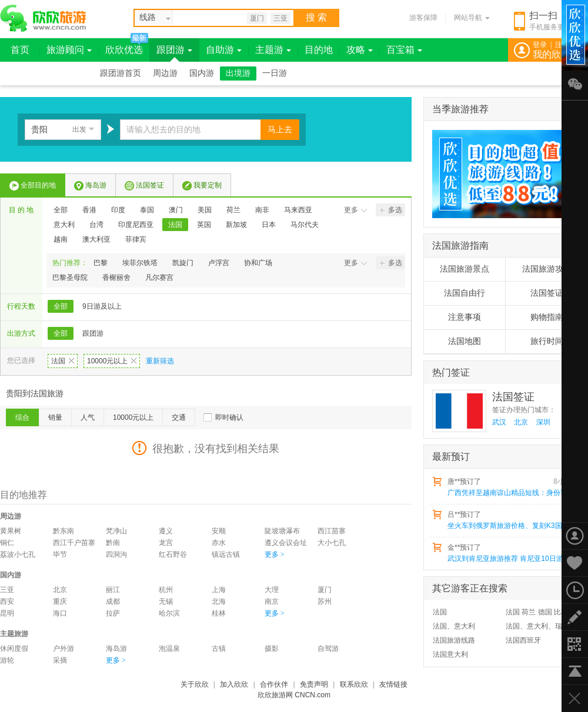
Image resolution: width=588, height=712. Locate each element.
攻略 (360, 50)
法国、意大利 (454, 626)
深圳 (543, 422)
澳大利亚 (96, 239)
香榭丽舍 (116, 278)
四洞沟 (116, 554)
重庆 (60, 601)
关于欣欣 (195, 684)
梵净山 (116, 531)
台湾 (96, 225)
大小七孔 (332, 543)
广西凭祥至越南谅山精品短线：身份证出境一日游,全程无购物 (512, 493)
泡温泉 (169, 649)
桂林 (219, 613)
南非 (262, 210)
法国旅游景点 (465, 269)
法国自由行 (465, 293)
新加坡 (236, 225)
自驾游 (328, 649)
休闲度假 (14, 649)
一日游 (275, 73)
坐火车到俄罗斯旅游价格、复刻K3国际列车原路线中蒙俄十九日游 (512, 526)
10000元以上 (112, 361)
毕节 (60, 554)
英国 (204, 225)
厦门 (257, 18)
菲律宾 (136, 239)
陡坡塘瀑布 (282, 531)
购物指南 (547, 317)
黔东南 (64, 531)
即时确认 (229, 417)
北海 (219, 601)
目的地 (319, 50)
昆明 (7, 613)
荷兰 (233, 210)
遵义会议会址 (286, 543)
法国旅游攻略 (547, 269)
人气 (88, 417)
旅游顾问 (69, 50)
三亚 (280, 18)
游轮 (7, 660)
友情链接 (393, 684)
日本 (269, 225)
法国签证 (144, 186)
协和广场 (258, 263)
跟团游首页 (121, 73)
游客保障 (423, 18)
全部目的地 (33, 186)
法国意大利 (450, 654)
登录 (540, 45)
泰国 (147, 210)
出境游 (238, 73)
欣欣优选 (124, 50)
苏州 (325, 601)
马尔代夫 (305, 225)
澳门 (176, 210)
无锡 (166, 601)
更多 (356, 210)
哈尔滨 (169, 613)
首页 (20, 50)
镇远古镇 (226, 554)
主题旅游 (14, 634)
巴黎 (101, 263)
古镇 (219, 649)
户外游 (64, 649)
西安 (7, 601)
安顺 (219, 531)
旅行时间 (547, 341)
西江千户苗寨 (74, 543)
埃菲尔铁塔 (140, 263)
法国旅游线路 (454, 640)
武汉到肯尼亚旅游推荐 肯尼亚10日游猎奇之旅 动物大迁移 (512, 559)
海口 (60, 613)
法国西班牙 (523, 640)
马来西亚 (298, 210)
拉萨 (113, 613)
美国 (205, 210)
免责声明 (314, 684)
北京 (60, 590)
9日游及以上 (102, 306)
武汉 (499, 422)
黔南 (113, 543)
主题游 (273, 50)
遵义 (166, 531)
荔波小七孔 (18, 554)
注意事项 (465, 317)
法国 (175, 225)
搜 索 (316, 17)
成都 (113, 601)
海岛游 (90, 186)
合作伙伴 (274, 684)
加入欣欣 (234, 684)
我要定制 (202, 186)
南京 (272, 601)
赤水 (219, 543)
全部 (61, 210)
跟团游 (174, 50)
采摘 (60, 660)
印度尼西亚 (136, 225)
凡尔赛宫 (159, 278)
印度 (118, 210)
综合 (22, 417)
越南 (61, 239)
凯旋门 (183, 263)
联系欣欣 (354, 684)
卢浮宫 (219, 263)
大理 (272, 590)
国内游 (202, 73)
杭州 (166, 590)
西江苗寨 (332, 531)
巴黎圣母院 (70, 278)
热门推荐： (70, 263)
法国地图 (465, 341)
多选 (391, 210)
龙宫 (166, 543)
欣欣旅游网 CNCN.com (294, 695)
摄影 (272, 649)
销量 (55, 417)
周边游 (165, 73)
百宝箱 (404, 50)
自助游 (224, 50)
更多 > (275, 554)
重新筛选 (160, 361)
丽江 (113, 590)
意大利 (64, 225)
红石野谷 (173, 554)
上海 (219, 590)
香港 (89, 210)
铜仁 (7, 543)
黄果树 (11, 531)
